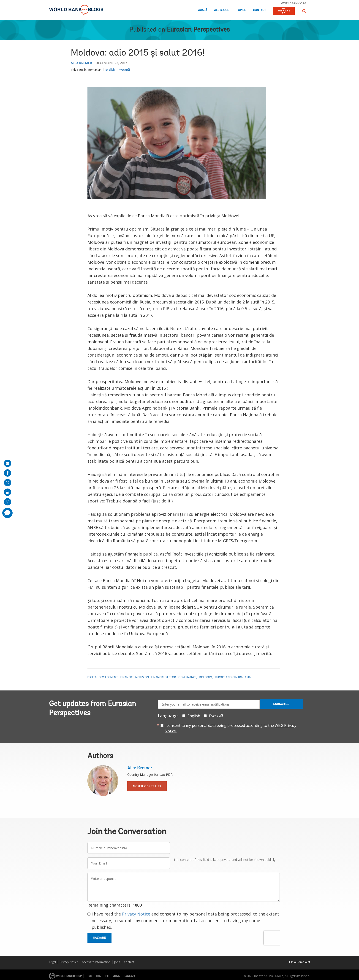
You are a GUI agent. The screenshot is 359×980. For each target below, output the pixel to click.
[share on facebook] (8, 473)
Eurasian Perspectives (198, 30)
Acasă (203, 10)
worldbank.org (294, 3)
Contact (260, 10)
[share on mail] (8, 463)
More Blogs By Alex (147, 786)
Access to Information (96, 962)
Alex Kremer (81, 63)
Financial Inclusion (135, 677)
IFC (107, 976)
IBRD (89, 976)
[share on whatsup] (8, 502)
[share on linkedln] (8, 492)
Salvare (100, 938)
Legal (52, 962)
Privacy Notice (136, 914)
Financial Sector (164, 677)
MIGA (116, 976)
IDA (98, 976)
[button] (304, 11)
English (110, 70)
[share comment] (7, 513)
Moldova (206, 677)
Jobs (117, 962)
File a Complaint (300, 962)
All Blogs (222, 10)
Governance (187, 677)
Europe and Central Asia (233, 677)
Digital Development (103, 677)
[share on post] (8, 483)
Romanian (95, 70)
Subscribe (281, 704)
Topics (241, 10)
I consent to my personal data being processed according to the (230, 728)
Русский (124, 70)
